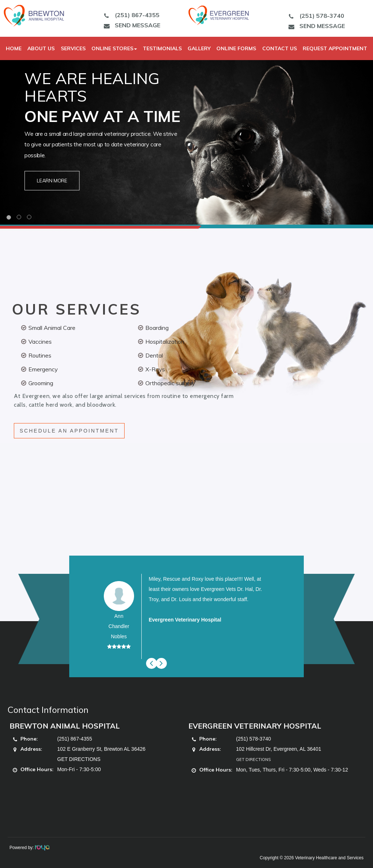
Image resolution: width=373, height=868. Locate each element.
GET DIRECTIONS (79, 759)
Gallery (199, 48)
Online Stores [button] (114, 48)
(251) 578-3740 (315, 16)
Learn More (52, 181)
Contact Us (280, 48)
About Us (41, 48)
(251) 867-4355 (130, 15)
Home (14, 48)
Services (73, 48)
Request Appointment (335, 48)
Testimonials (162, 48)
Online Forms (236, 48)
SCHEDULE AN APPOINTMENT (69, 431)
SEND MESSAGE (130, 25)
